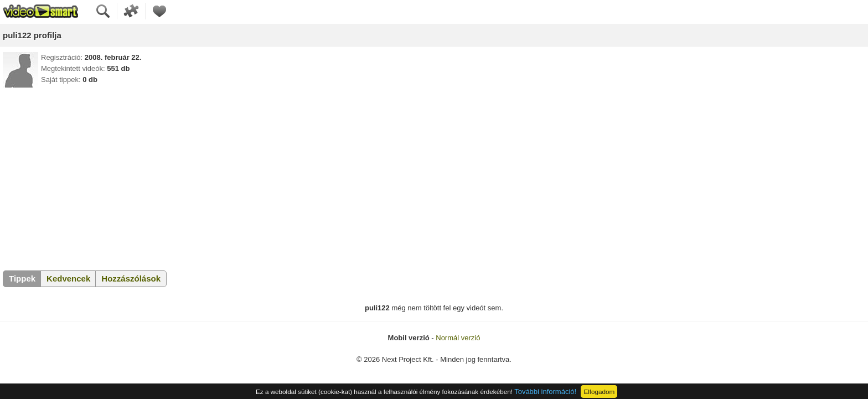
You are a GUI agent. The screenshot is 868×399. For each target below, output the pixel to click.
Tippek (22, 278)
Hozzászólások (131, 278)
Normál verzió (458, 338)
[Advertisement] (434, 176)
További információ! (545, 392)
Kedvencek (68, 278)
